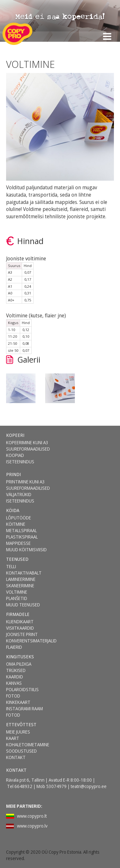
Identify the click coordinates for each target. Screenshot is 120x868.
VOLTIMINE (17, 592)
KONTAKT (16, 757)
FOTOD (13, 715)
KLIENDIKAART (20, 622)
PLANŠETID (17, 598)
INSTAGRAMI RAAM (24, 709)
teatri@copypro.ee (89, 786)
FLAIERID (14, 647)
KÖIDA (13, 510)
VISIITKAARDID (20, 628)
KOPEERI (15, 435)
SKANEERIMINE (20, 586)
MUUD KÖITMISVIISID (26, 550)
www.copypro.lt (32, 816)
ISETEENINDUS (20, 462)
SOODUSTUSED (21, 751)
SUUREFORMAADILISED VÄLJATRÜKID (28, 491)
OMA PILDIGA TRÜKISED (19, 667)
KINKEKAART (18, 702)
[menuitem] (28, 435)
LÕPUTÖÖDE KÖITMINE (19, 521)
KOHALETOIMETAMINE (28, 745)
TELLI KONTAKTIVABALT (24, 570)
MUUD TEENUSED (23, 605)
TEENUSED (17, 559)
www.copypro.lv (32, 826)
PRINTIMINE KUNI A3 (25, 482)
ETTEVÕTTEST (21, 724)
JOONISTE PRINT (22, 634)
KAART (13, 738)
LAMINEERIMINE (21, 579)
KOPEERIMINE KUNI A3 (27, 442)
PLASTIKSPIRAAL (22, 537)
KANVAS (14, 683)
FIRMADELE (18, 614)
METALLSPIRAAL (21, 530)
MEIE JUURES (18, 732)
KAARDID (15, 677)
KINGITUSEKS (20, 657)
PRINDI (13, 474)
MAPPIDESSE (18, 543)
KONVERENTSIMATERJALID (31, 641)
